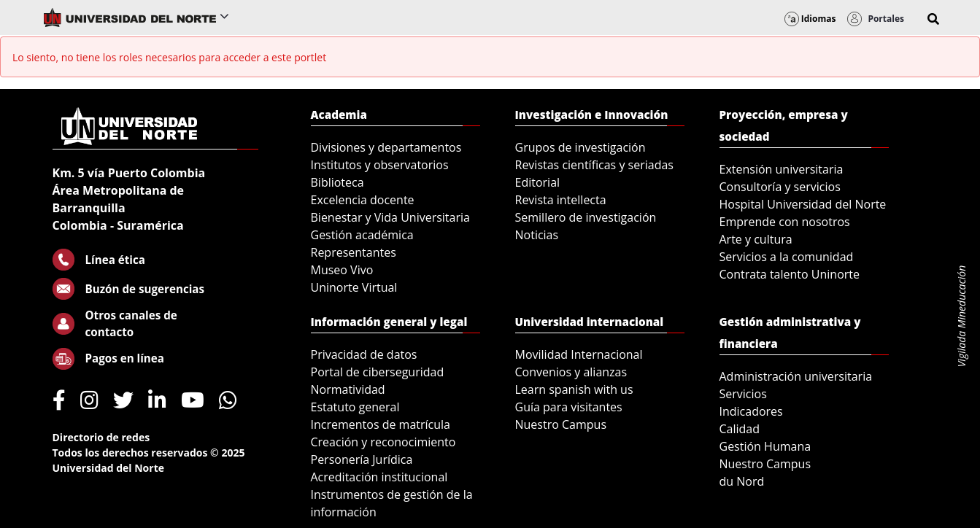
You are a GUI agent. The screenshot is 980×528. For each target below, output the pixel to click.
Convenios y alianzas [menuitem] (571, 372)
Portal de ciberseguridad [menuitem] (378, 372)
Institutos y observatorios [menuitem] (380, 165)
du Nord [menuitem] (742, 481)
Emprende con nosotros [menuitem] (785, 222)
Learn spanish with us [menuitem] (574, 389)
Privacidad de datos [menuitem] (364, 354)
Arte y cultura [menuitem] (756, 239)
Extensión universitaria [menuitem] (782, 169)
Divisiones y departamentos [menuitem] (386, 147)
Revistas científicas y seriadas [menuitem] (594, 165)
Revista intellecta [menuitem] (561, 200)
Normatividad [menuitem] (348, 389)
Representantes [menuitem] (354, 252)
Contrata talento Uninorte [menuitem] (790, 274)
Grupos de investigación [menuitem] (580, 147)
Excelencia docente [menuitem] (363, 200)
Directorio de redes (101, 437)
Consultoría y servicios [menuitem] (780, 187)
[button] (933, 19)
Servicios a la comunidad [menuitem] (787, 257)
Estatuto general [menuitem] (355, 407)
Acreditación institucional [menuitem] (379, 477)
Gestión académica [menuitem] (362, 235)
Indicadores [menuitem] (751, 411)
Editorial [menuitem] (538, 182)
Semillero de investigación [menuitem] (586, 217)
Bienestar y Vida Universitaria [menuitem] (390, 217)
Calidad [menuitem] (740, 429)
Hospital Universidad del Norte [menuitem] (803, 204)
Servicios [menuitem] (743, 394)
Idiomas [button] (810, 19)
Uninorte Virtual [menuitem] (354, 287)
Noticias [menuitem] (537, 235)
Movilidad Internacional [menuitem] (579, 354)
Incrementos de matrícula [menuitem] (381, 424)
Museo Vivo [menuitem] (342, 270)
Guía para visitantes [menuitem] (569, 407)
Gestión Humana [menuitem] (765, 446)
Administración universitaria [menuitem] (796, 376)
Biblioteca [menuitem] (337, 182)
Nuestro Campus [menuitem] (561, 424)
